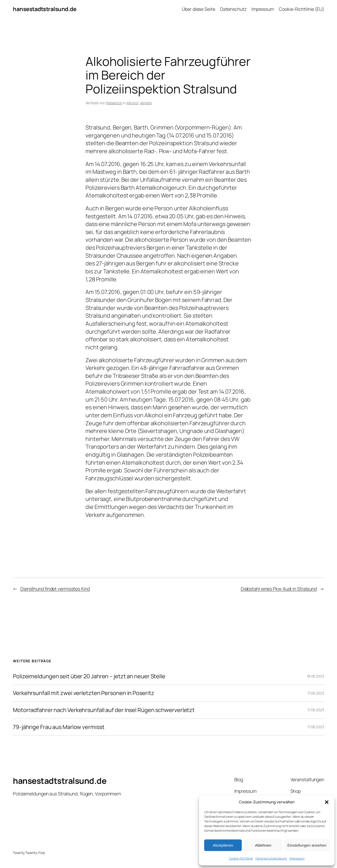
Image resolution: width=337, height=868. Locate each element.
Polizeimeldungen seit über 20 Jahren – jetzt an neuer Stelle (89, 676)
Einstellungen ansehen (307, 845)
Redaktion (114, 103)
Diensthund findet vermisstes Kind (55, 589)
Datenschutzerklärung (271, 858)
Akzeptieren (223, 845)
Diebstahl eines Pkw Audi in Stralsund (279, 589)
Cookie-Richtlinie (241, 858)
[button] (327, 802)
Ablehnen (263, 845)
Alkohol (132, 103)
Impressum (297, 858)
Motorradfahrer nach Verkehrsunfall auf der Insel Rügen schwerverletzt (104, 710)
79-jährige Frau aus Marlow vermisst (59, 727)
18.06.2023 (316, 676)
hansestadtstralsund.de (45, 9)
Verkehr (146, 103)
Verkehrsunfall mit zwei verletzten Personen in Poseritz (84, 693)
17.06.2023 (316, 693)
